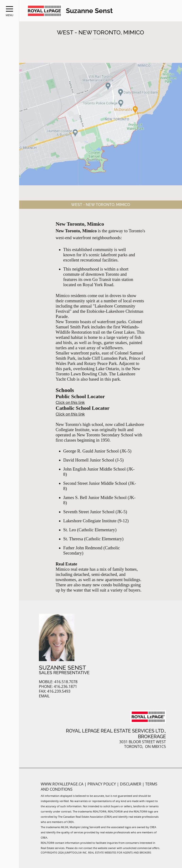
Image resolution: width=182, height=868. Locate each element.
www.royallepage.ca (62, 784)
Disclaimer (131, 784)
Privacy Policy (102, 784)
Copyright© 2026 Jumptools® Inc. (64, 852)
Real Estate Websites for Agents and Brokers (120, 852)
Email (44, 696)
